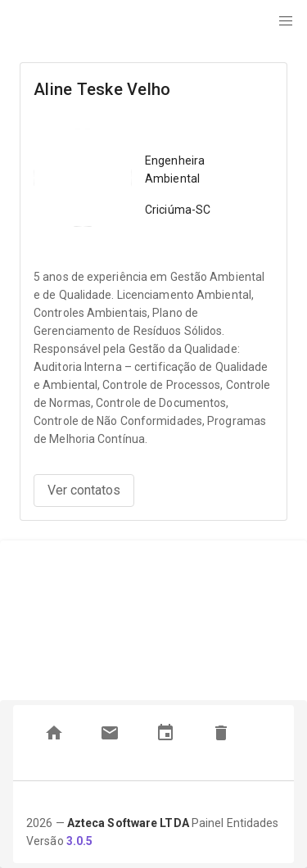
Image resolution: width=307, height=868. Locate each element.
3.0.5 (80, 841)
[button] (286, 21)
